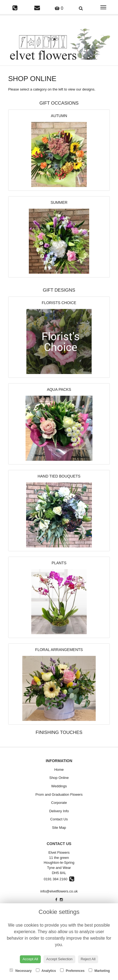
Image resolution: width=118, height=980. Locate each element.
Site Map (59, 828)
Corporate (59, 803)
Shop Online (59, 778)
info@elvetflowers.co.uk (59, 891)
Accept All (30, 959)
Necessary (21, 971)
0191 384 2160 (59, 879)
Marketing (99, 971)
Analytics (46, 971)
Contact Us (59, 819)
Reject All (88, 959)
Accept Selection (59, 959)
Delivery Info (59, 811)
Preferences (72, 971)
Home (59, 770)
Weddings (59, 786)
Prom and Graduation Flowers (59, 794)
